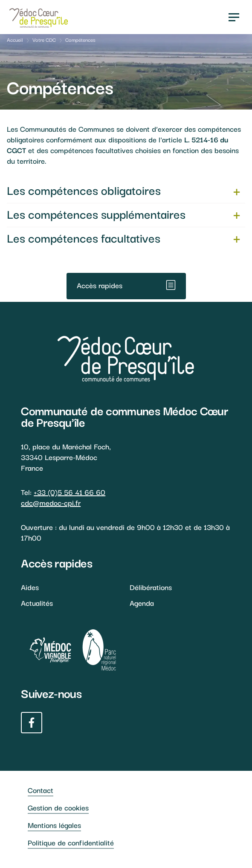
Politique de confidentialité (71, 842)
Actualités (37, 603)
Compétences (80, 39)
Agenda (142, 603)
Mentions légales (54, 825)
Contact (41, 790)
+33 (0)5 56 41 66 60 (70, 492)
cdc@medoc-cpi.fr (51, 502)
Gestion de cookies (58, 807)
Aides (30, 587)
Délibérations (151, 587)
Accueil (15, 39)
